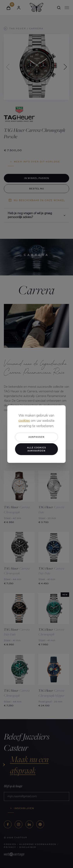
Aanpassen (36, 437)
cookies (24, 421)
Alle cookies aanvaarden (36, 449)
